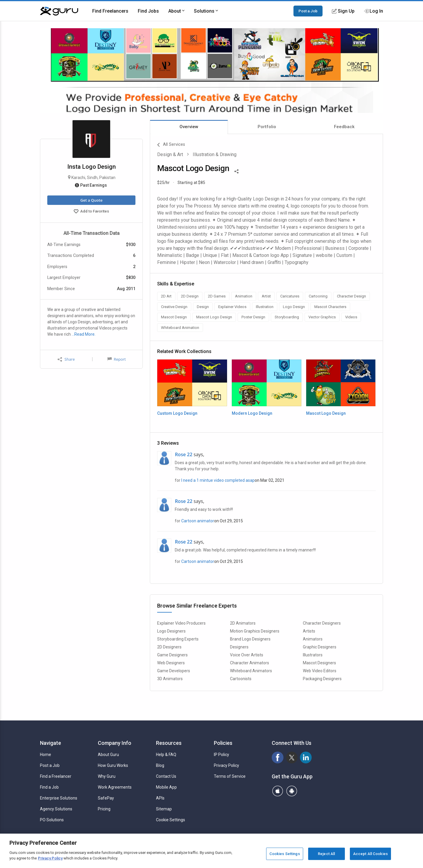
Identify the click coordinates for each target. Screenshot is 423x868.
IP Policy (221, 755)
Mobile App (166, 787)
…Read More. (84, 334)
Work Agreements (115, 787)
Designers (239, 647)
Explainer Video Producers (181, 623)
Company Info (115, 743)
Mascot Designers (319, 663)
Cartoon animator (198, 521)
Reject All (326, 854)
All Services (171, 145)
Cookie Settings (171, 820)
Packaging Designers (322, 679)
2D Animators (243, 623)
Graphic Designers (320, 647)
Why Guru (107, 776)
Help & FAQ (166, 755)
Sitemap (164, 809)
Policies (223, 743)
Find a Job (49, 787)
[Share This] (236, 171)
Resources (169, 743)
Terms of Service (230, 776)
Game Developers (174, 671)
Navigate (51, 743)
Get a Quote (91, 200)
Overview (189, 127)
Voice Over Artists (247, 655)
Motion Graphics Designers (255, 631)
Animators (313, 639)
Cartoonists (241, 679)
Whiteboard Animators (251, 671)
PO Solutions (52, 820)
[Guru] (59, 11)
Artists (309, 631)
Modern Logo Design (252, 413)
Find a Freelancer (56, 776)
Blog (160, 765)
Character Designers (322, 623)
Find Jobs (148, 11)
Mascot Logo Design (326, 413)
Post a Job (308, 11)
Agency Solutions (56, 809)
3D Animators (170, 679)
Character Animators (250, 663)
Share (66, 359)
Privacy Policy (226, 765)
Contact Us (166, 776)
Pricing (104, 809)
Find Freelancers (110, 11)
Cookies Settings (285, 854)
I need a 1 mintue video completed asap (218, 480)
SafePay (106, 798)
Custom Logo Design (177, 413)
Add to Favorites (91, 212)
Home (46, 755)
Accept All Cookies (370, 854)
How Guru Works (113, 765)
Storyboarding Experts (178, 639)
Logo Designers (171, 631)
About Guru (108, 755)
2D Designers (169, 647)
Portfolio (267, 127)
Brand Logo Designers (250, 639)
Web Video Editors (320, 671)
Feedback (344, 127)
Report (117, 359)
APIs (160, 798)
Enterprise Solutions (59, 798)
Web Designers (171, 663)
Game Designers (172, 655)
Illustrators (313, 655)
